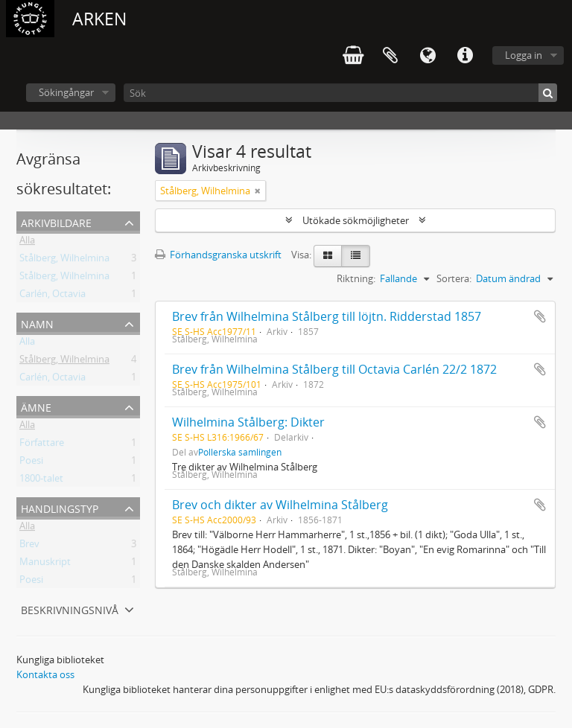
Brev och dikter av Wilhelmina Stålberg (280, 505)
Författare (42, 445)
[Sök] (340, 93)
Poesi (31, 463)
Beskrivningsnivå (70, 609)
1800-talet (41, 481)
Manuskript (45, 564)
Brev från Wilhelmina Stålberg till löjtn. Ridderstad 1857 (327, 316)
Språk (428, 56)
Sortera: (454, 278)
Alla (27, 243)
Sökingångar (66, 92)
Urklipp (390, 56)
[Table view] (356, 256)
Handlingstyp (60, 507)
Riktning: (356, 278)
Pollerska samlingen (240, 452)
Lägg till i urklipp (540, 316)
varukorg (353, 56)
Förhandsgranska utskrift (218, 255)
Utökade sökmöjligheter (356, 220)
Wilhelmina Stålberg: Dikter (248, 422)
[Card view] (328, 256)
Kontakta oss (45, 674)
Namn (37, 323)
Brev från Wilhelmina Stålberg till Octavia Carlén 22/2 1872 (334, 369)
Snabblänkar (465, 56)
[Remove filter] (258, 191)
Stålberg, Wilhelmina (64, 261)
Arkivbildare (56, 221)
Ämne (36, 406)
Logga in (524, 55)
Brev (29, 546)
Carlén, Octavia (53, 296)
